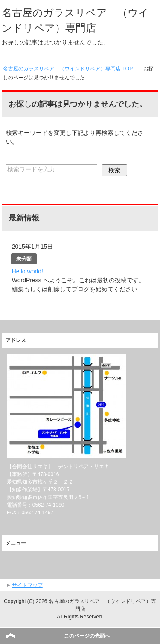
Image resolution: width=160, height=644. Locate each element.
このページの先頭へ (87, 636)
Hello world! (28, 271)
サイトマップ (27, 585)
